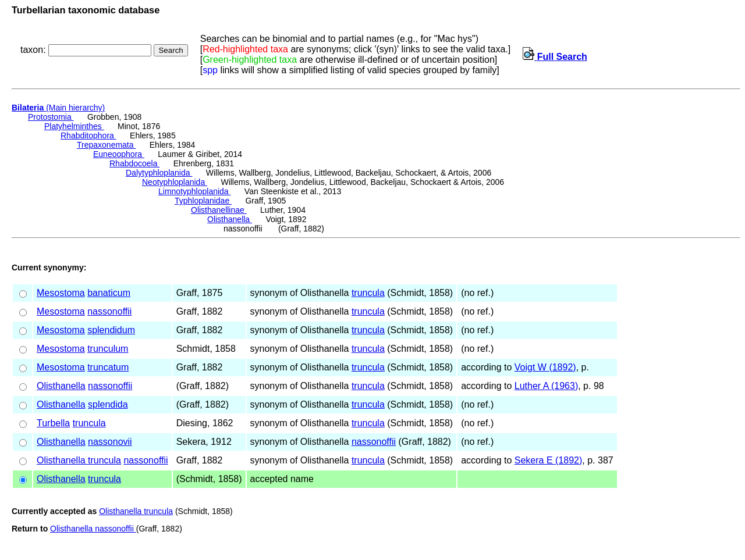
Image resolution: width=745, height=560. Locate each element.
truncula (368, 293)
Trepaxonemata (106, 145)
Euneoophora (119, 154)
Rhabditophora (88, 135)
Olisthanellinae (219, 210)
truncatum (108, 367)
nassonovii (110, 442)
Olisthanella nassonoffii (93, 529)
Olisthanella (230, 219)
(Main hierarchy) (58, 108)
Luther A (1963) (546, 386)
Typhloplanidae (203, 201)
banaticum (109, 293)
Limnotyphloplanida (195, 191)
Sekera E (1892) (549, 460)
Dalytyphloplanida (159, 173)
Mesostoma (61, 293)
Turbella (53, 423)
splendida (108, 404)
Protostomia (51, 117)
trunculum (108, 349)
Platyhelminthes (74, 126)
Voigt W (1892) (545, 367)
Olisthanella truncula (79, 460)
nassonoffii (109, 311)
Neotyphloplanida (175, 182)
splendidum (111, 330)
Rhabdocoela (134, 163)
